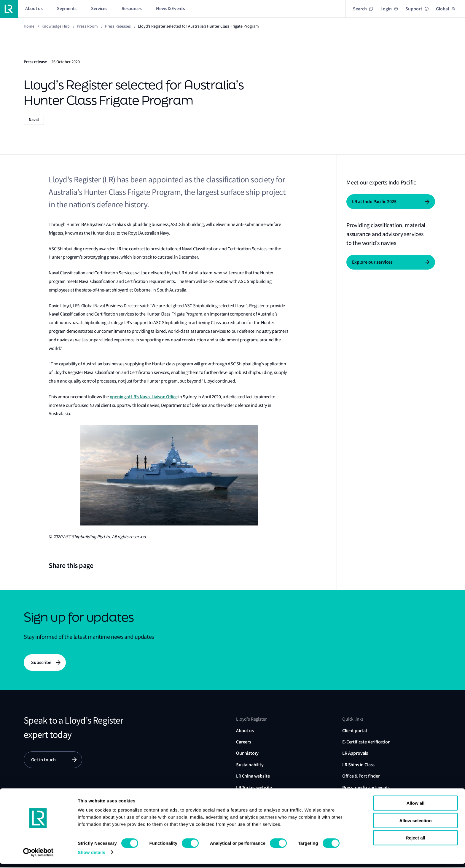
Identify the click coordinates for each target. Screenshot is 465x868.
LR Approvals (355, 754)
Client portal (355, 731)
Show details (91, 856)
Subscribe (41, 663)
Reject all (415, 842)
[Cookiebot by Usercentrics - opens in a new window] (38, 856)
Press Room (87, 26)
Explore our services (372, 262)
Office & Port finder (361, 777)
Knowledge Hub (56, 26)
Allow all (416, 807)
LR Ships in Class (358, 765)
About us (245, 731)
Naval (34, 120)
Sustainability (250, 765)
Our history (247, 754)
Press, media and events (366, 788)
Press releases (118, 26)
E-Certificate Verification (366, 742)
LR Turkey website (254, 788)
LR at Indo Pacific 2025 (374, 202)
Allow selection (415, 825)
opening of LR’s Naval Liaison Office (144, 397)
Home (29, 26)
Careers (244, 742)
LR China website (253, 777)
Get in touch (43, 761)
